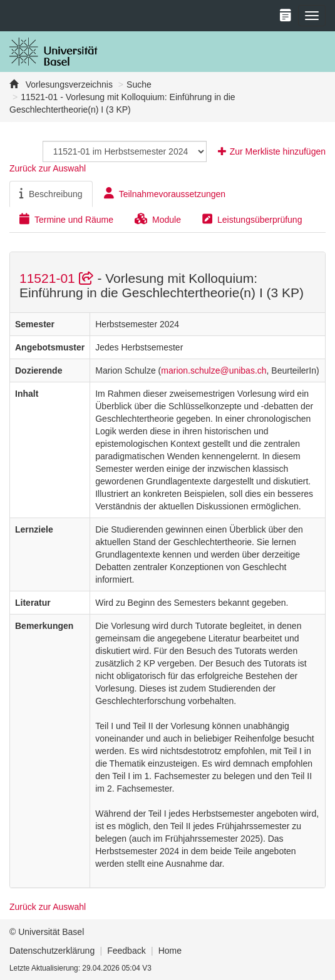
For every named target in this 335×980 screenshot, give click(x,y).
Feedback (126, 951)
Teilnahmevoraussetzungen (165, 193)
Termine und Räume (66, 219)
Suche (139, 84)
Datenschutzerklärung (52, 951)
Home (170, 951)
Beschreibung (51, 193)
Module (158, 219)
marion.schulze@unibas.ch (214, 370)
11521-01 (58, 278)
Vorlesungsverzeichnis (68, 84)
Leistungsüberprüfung (252, 219)
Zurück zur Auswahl (48, 168)
